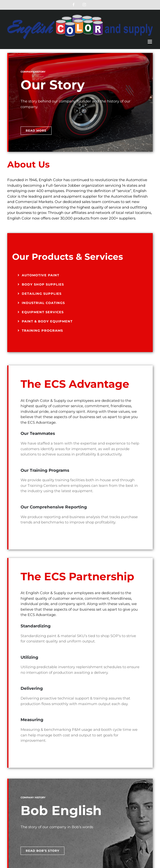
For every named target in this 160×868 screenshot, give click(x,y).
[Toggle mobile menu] (150, 42)
